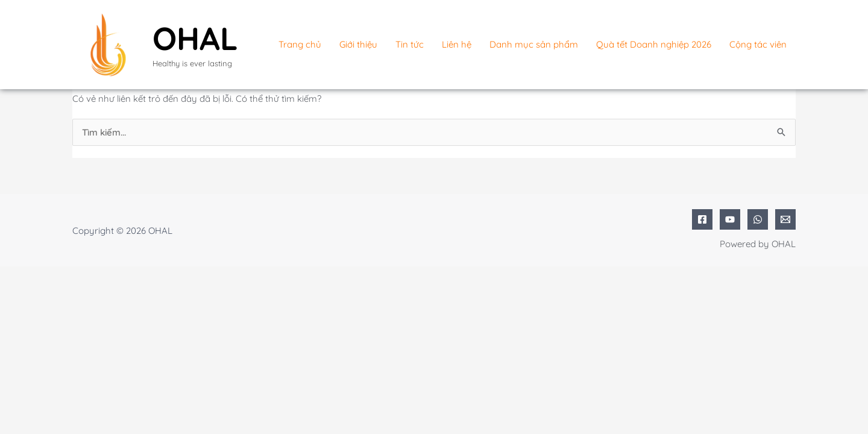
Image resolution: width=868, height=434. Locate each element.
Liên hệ (457, 44)
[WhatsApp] (758, 219)
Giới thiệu (358, 44)
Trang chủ (300, 44)
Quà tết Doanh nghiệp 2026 (654, 44)
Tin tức (410, 44)
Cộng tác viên (758, 44)
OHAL (195, 38)
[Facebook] (702, 219)
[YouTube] (730, 219)
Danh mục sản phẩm (534, 44)
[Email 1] (785, 219)
